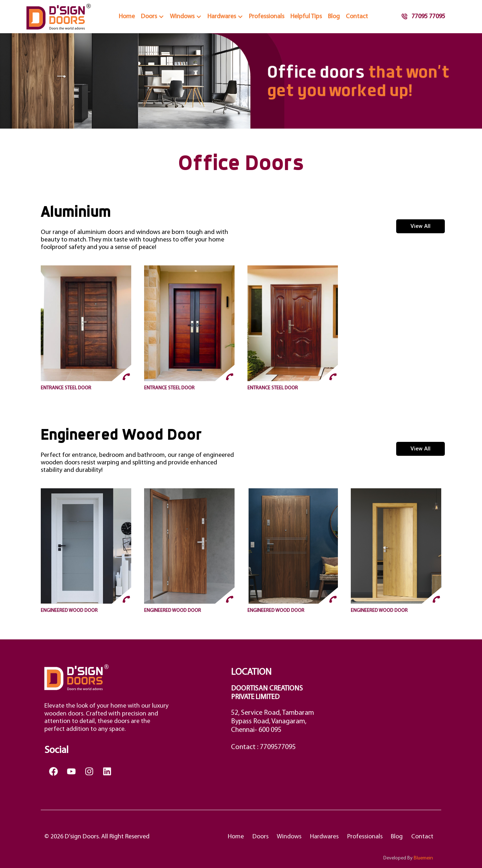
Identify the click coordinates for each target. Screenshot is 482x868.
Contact (422, 837)
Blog (396, 837)
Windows (286, 837)
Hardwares (321, 837)
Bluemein (423, 858)
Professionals (363, 837)
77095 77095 (423, 17)
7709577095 (278, 747)
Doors (256, 837)
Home (230, 837)
